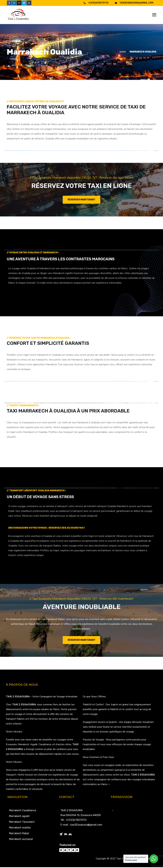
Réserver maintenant (81, 200)
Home (122, 53)
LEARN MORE (18, 295)
